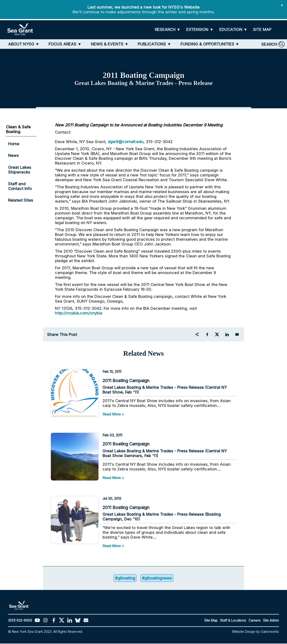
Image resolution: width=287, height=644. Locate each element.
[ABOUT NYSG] (24, 44)
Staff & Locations (233, 621)
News (13, 155)
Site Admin (271, 621)
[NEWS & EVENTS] (110, 44)
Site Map (211, 621)
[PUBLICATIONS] (154, 44)
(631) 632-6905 (20, 621)
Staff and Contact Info (20, 186)
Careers (255, 621)
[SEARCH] (273, 44)
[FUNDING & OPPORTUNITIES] (210, 44)
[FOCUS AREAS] (65, 44)
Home (14, 144)
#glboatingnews (157, 579)
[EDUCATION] (233, 30)
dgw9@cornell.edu (126, 142)
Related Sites (21, 200)
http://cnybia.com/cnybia (79, 313)
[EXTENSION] (200, 30)
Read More (112, 414)
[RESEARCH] (168, 30)
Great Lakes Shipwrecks (20, 170)
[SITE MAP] (262, 30)
